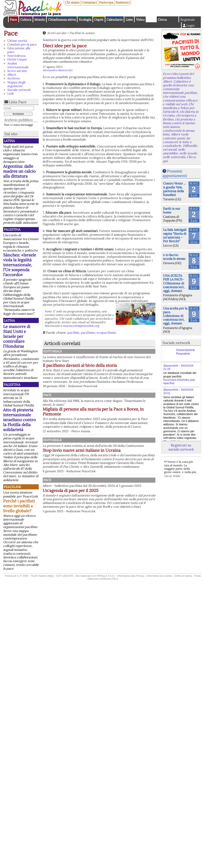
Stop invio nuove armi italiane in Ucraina (115, 469)
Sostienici (123, 2)
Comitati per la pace (22, 44)
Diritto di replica (183, 576)
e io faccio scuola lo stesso (174, 257)
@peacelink (171, 366)
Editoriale (93, 351)
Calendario (115, 20)
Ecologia (85, 20)
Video (140, 20)
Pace (13, 20)
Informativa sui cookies (160, 576)
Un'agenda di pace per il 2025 (112, 523)
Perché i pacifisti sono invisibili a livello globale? (19, 506)
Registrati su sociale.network (181, 447)
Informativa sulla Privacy (131, 576)
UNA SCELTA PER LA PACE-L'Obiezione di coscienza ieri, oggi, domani (174, 283)
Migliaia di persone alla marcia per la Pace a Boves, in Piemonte (119, 420)
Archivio (14, 78)
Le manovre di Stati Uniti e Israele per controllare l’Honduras (17, 336)
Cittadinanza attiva (62, 20)
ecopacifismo (106, 332)
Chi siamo (72, 2)
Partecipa (106, 2)
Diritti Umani (17, 59)
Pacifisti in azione (82, 33)
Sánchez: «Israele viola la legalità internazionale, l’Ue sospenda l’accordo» (20, 265)
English (151, 19)
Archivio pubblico (18, 120)
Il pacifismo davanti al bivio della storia (115, 368)
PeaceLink (12, 487)
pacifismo (88, 332)
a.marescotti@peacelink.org (80, 326)
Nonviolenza (16, 56)
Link (11, 93)
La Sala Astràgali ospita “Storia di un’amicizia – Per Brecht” (175, 235)
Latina (9, 141)
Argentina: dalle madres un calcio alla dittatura (19, 171)
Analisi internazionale (18, 65)
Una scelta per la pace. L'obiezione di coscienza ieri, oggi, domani (175, 316)
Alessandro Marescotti (58, 70)
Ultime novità (17, 41)
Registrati (188, 20)
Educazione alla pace (19, 50)
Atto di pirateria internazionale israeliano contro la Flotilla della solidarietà (19, 420)
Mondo (40, 20)
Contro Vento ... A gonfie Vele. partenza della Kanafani (174, 189)
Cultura (26, 20)
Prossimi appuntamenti (175, 173)
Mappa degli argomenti (16, 84)
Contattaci (89, 2)
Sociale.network (19, 90)
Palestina (12, 229)
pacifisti (73, 332)
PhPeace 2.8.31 (106, 576)
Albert (12, 75)
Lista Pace (18, 102)
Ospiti (99, 20)
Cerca (162, 20)
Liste (129, 20)
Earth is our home (172, 210)
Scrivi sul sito (17, 71)
